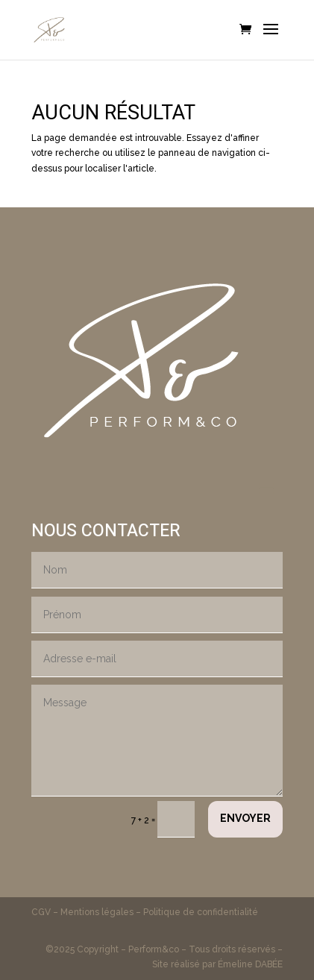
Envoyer (245, 818)
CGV (42, 912)
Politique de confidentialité (201, 912)
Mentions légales (97, 912)
